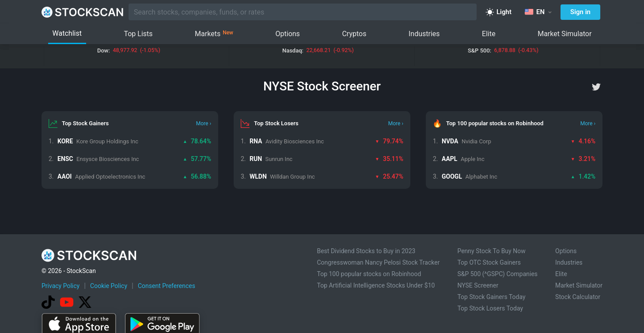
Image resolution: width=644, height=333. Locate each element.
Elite (489, 34)
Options (288, 34)
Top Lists (138, 34)
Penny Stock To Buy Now (491, 251)
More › (204, 123)
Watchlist (67, 33)
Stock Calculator (578, 297)
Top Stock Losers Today (490, 308)
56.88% (197, 176)
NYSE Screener (478, 285)
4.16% (583, 141)
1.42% (583, 176)
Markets (214, 34)
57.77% (197, 159)
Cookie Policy (109, 286)
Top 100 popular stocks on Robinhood (369, 274)
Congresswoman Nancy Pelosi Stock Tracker (378, 262)
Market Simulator (564, 34)
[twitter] (596, 87)
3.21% (583, 159)
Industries (424, 34)
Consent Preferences (167, 286)
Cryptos (354, 34)
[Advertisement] (322, 308)
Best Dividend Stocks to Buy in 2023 (366, 251)
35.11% (389, 159)
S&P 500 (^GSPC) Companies (497, 274)
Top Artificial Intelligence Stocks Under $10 (376, 285)
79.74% (389, 141)
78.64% (197, 141)
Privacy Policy (61, 286)
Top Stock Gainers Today (491, 297)
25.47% (389, 176)
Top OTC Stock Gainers (489, 262)
